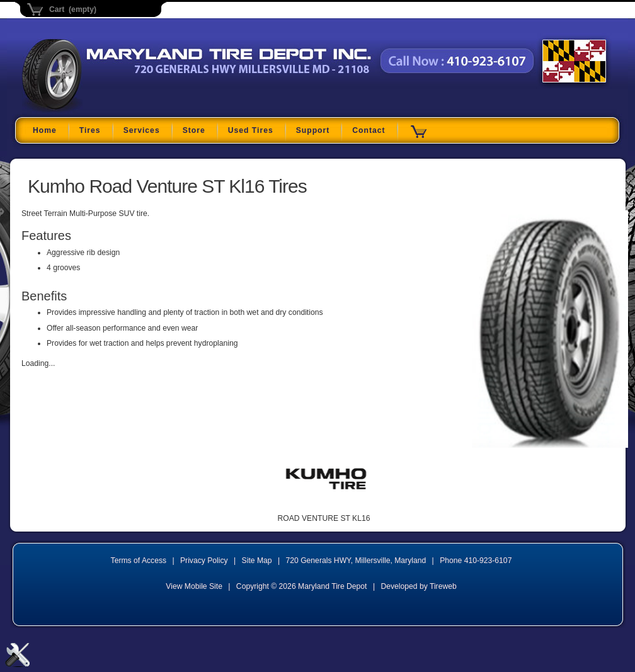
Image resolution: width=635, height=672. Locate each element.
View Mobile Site (194, 586)
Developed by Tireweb (418, 586)
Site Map (257, 561)
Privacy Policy (204, 561)
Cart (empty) (73, 9)
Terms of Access (139, 561)
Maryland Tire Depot (101, 110)
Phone (476, 561)
